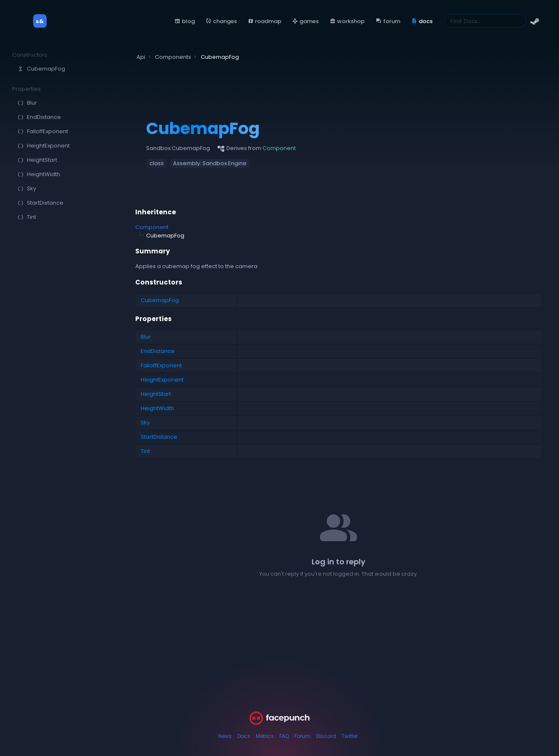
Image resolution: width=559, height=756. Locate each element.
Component (152, 227)
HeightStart (156, 394)
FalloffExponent (161, 365)
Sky (145, 423)
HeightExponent (162, 380)
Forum (303, 736)
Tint (145, 451)
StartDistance (159, 437)
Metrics (265, 736)
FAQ (284, 736)
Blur (146, 337)
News (225, 736)
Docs (244, 736)
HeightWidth (157, 408)
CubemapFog (160, 300)
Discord (326, 736)
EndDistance (158, 351)
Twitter (350, 736)
